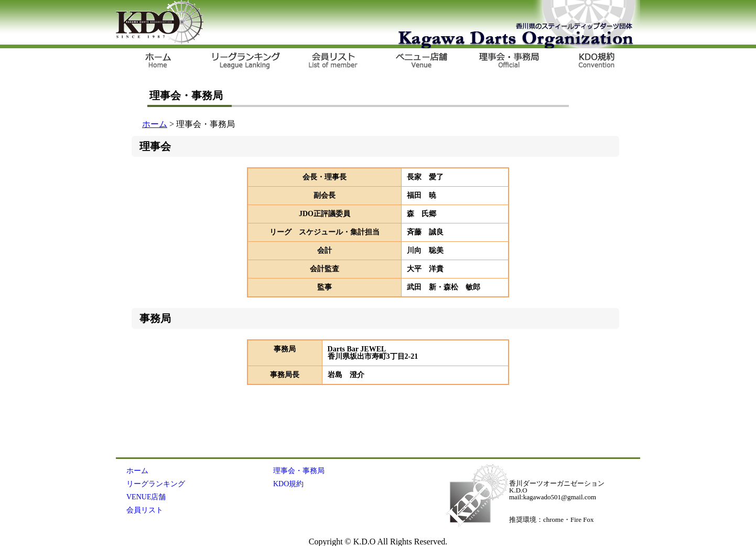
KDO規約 (595, 61)
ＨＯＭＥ (159, 61)
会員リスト (333, 61)
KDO (160, 22)
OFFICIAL (507, 61)
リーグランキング (246, 61)
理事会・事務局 (299, 471)
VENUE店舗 (420, 61)
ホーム (155, 124)
